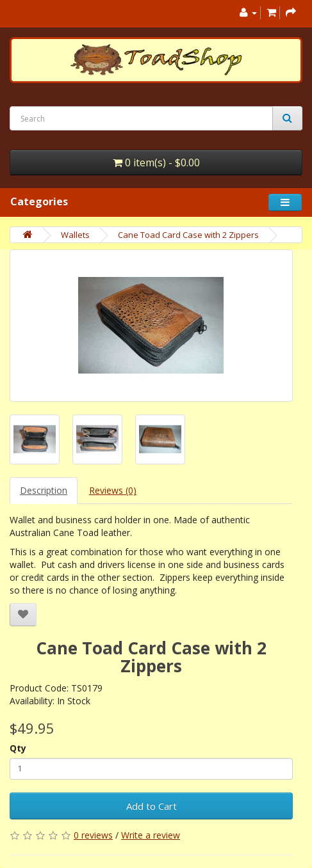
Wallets (75, 235)
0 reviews (93, 835)
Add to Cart (152, 806)
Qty (18, 748)
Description (44, 490)
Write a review (151, 835)
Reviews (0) (113, 490)
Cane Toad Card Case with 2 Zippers (188, 235)
